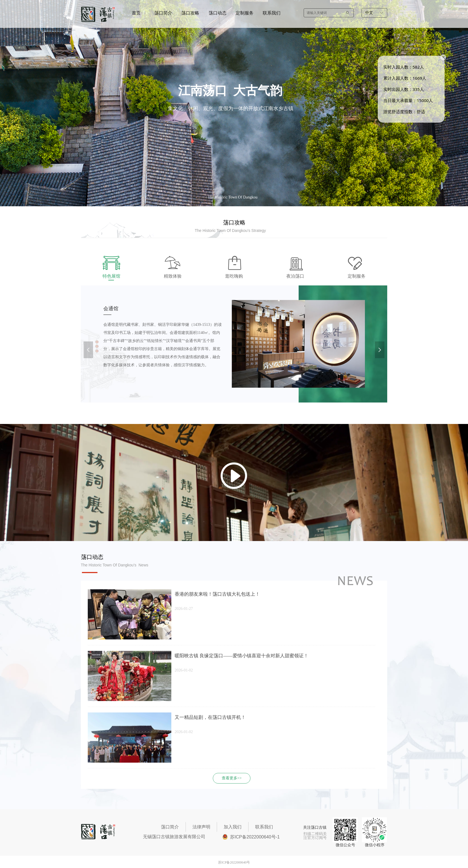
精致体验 (173, 276)
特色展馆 (111, 276)
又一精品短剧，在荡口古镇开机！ (210, 717)
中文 (369, 13)
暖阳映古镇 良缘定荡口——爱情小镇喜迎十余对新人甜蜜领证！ (242, 656)
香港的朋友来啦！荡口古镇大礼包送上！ (217, 594)
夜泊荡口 (295, 276)
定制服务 (357, 276)
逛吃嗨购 (234, 276)
